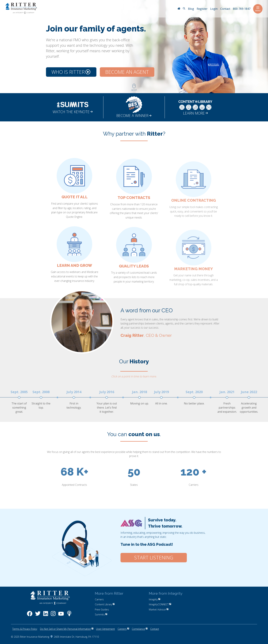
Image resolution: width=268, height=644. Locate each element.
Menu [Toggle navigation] (258, 9)
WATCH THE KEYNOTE (73, 112)
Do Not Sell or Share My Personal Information (67, 629)
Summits (101, 614)
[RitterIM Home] (179, 9)
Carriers (99, 599)
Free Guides (102, 609)
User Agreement (105, 629)
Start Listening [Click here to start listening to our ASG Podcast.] (154, 558)
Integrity (155, 599)
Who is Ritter (71, 72)
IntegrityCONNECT (160, 604)
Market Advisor (159, 609)
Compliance (140, 629)
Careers (123, 629)
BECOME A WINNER (134, 115)
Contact (155, 629)
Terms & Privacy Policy (25, 629)
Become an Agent (127, 72)
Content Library (105, 604)
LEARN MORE (195, 113)
